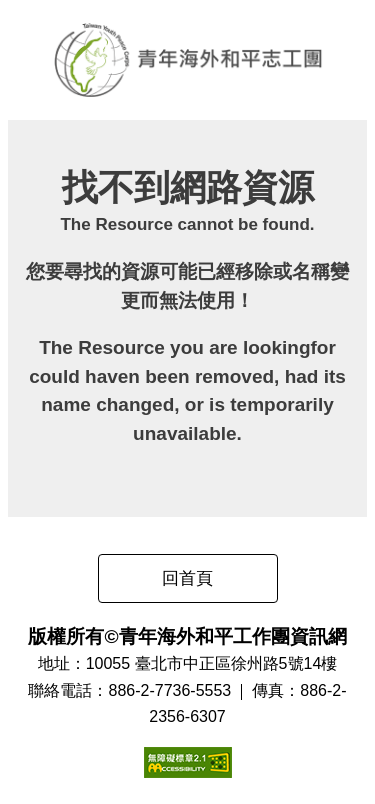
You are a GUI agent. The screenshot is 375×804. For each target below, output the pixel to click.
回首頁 (187, 578)
